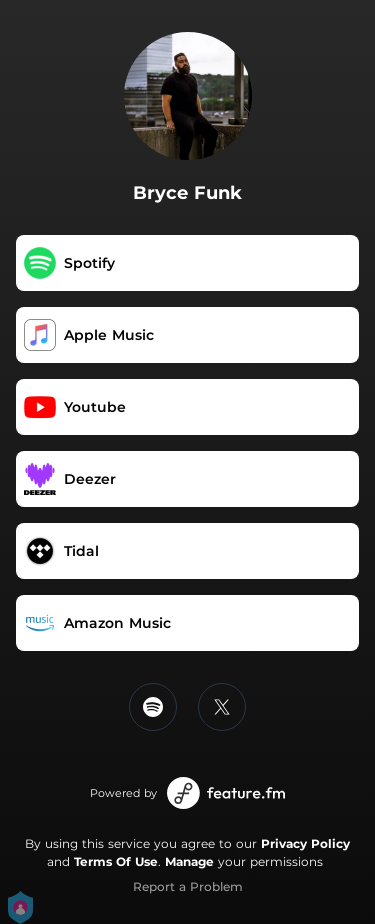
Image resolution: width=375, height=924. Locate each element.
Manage (189, 861)
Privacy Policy (305, 843)
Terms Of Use (116, 861)
